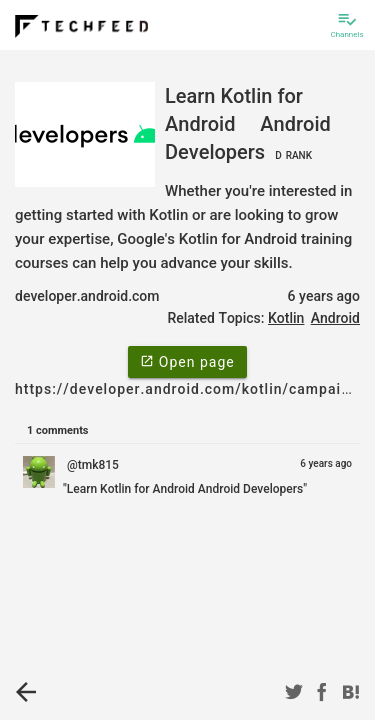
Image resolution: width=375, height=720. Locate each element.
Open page (187, 361)
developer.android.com (87, 296)
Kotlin (286, 318)
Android (335, 318)
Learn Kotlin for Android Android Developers (248, 124)
